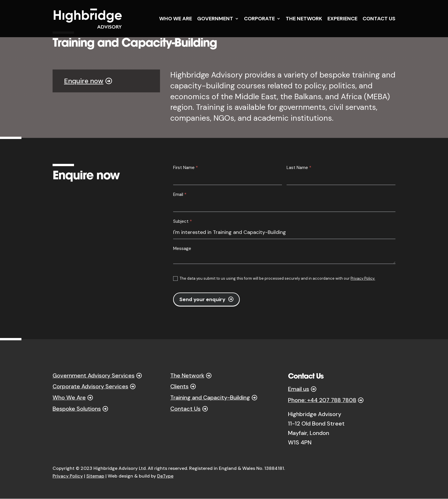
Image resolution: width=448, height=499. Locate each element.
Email (180, 194)
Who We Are (69, 398)
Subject (183, 221)
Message (182, 248)
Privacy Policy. (363, 278)
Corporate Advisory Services (91, 387)
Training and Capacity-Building (210, 398)
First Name (186, 168)
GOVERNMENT (215, 19)
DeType (165, 476)
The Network (188, 376)
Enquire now (84, 81)
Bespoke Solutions (77, 409)
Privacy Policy (68, 476)
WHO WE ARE (176, 19)
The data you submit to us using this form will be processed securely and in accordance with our (274, 279)
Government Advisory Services (94, 376)
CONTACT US (379, 19)
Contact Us (186, 409)
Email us (299, 389)
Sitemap (95, 476)
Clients (180, 387)
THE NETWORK (304, 19)
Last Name (299, 168)
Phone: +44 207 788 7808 (322, 400)
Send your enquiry (202, 299)
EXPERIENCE (342, 19)
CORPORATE (259, 19)
